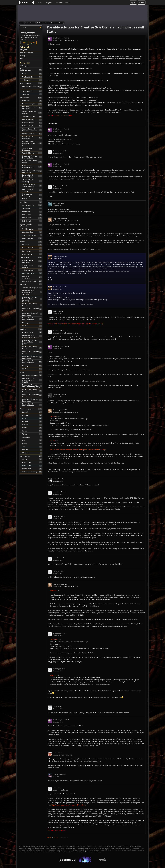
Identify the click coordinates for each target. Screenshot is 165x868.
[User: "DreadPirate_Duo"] (50, 39)
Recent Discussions (27, 53)
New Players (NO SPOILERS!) (32, 190)
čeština (32, 431)
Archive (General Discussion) (32, 261)
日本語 (32, 443)
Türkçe (32, 434)
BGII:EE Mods (32, 218)
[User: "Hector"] (50, 480)
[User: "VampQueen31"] (50, 332)
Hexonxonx (56, 203)
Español (32, 412)
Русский (32, 421)
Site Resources (32, 91)
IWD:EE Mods (32, 221)
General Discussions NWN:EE (32, 113)
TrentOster (56, 256)
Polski (32, 418)
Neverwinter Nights (32, 104)
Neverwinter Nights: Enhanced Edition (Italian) (32, 336)
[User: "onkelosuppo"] (50, 634)
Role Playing (32, 251)
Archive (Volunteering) (32, 472)
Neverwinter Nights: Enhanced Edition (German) (32, 292)
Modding (32, 323)
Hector (55, 479)
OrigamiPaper (57, 186)
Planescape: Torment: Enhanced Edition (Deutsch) (32, 299)
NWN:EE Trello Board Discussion (32, 108)
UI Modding (32, 208)
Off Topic (32, 326)
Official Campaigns (32, 117)
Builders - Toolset (32, 123)
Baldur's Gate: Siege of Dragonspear (32, 171)
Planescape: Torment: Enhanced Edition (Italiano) (32, 342)
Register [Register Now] (32, 43)
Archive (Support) (32, 270)
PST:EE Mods (32, 212)
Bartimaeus (56, 151)
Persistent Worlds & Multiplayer (32, 138)
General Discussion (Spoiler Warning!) (32, 185)
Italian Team (32, 466)
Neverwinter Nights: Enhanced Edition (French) (32, 380)
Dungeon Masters (32, 134)
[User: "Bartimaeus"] (50, 152)
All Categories (25, 66)
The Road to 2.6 (32, 77)
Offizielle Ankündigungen (32, 288)
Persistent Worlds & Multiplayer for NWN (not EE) (32, 143)
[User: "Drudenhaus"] (50, 396)
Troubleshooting (32, 229)
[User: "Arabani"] (50, 559)
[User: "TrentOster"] (50, 257)
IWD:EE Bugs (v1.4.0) (32, 281)
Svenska (32, 425)
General (32, 459)
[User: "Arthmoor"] (50, 517)
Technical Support (32, 153)
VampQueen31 (57, 331)
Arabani (55, 558)
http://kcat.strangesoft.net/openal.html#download (68, 805)
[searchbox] (31, 27)
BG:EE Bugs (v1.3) (32, 273)
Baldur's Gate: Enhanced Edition (32, 166)
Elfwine (55, 707)
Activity (40, 3)
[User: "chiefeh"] (50, 312)
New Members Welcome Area (32, 87)
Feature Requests (32, 238)
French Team (32, 469)
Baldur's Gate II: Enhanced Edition (32, 176)
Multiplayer (32, 199)
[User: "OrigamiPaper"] (50, 187)
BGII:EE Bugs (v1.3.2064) (32, 277)
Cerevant (56, 775)
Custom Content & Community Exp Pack (32, 130)
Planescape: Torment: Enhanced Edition (32, 157)
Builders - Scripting (32, 126)
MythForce (32, 101)
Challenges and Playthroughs (32, 195)
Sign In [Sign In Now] (24, 43)
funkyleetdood (57, 492)
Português (32, 415)
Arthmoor (56, 516)
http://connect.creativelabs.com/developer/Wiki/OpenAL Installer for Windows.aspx (76, 324)
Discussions (59, 3)
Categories (49, 3)
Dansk (32, 428)
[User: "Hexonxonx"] (50, 204)
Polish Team (32, 462)
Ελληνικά (32, 453)
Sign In (133, 2)
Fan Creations (32, 254)
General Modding (32, 205)
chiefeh (55, 311)
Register (141, 2)
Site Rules (32, 94)
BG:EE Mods (32, 215)
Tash (54, 788)
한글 (32, 440)
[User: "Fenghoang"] (50, 220)
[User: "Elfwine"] (50, 708)
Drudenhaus (57, 395)
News (32, 74)
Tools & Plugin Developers (32, 149)
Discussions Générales (32, 375)
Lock (54, 753)
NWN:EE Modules (32, 120)
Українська (32, 437)
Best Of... (68, 3)
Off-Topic (32, 245)
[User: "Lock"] (50, 754)
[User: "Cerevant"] (50, 776)
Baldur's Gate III (32, 248)
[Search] (40, 27)
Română (32, 450)
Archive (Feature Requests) (32, 266)
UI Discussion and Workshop (32, 181)
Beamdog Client (32, 232)
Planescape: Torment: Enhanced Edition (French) (32, 386)
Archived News (32, 80)
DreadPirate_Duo (58, 38)
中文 (32, 447)
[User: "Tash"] (50, 789)
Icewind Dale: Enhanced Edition (32, 162)
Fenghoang (56, 219)
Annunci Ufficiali (32, 332)
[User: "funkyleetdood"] (50, 493)
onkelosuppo (57, 633)
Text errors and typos (32, 235)
